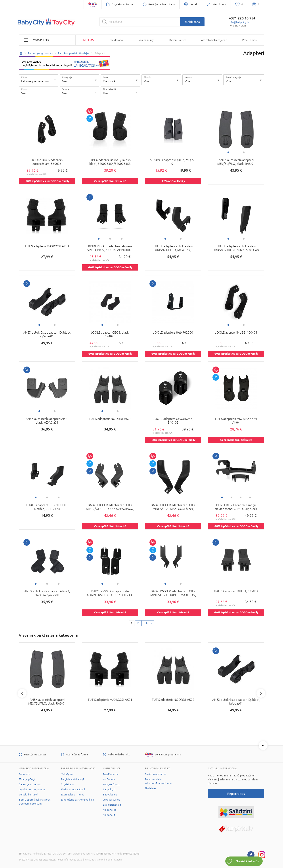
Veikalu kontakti (28, 795)
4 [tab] (250, 497)
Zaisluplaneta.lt (112, 805)
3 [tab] (122, 239)
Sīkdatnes (151, 788)
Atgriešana (67, 784)
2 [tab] (244, 152)
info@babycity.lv (239, 22)
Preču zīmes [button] (249, 40)
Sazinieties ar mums (72, 795)
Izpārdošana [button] (116, 40)
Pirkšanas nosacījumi (73, 789)
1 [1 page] (132, 623)
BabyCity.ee (110, 795)
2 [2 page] (138, 623)
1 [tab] (228, 152)
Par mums (25, 774)
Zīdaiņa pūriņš (27, 779)
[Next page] (148, 623)
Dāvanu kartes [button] (178, 40)
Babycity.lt (109, 789)
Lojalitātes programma (32, 789)
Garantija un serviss (30, 784)
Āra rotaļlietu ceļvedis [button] (214, 40)
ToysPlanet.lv (111, 774)
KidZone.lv (109, 779)
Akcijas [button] (88, 40)
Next (261, 693)
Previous (22, 693)
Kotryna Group (111, 784)
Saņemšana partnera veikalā (77, 800)
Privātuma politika (156, 774)
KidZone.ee (110, 810)
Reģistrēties (236, 794)
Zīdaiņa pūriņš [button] (146, 40)
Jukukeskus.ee (112, 800)
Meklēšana (192, 22)
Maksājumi (67, 774)
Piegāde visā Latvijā (72, 779)
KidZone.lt (109, 815)
